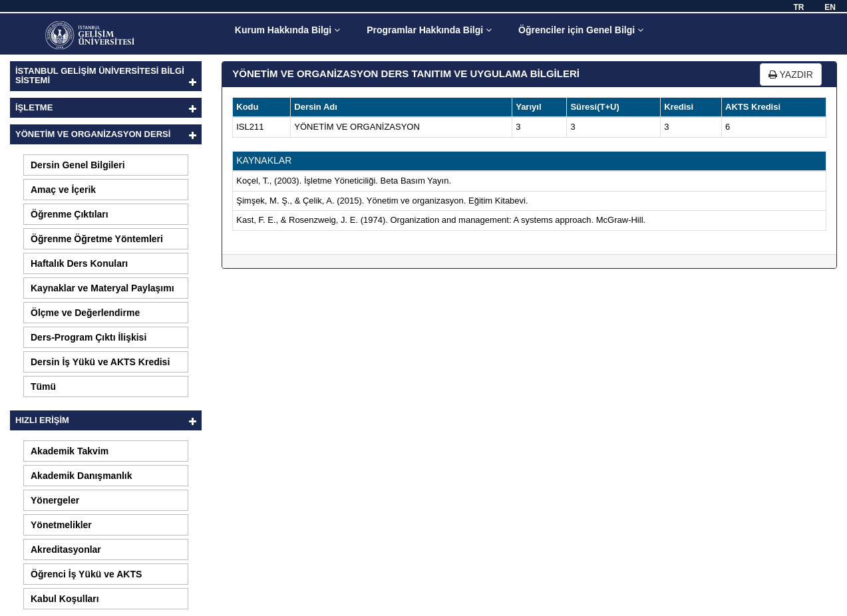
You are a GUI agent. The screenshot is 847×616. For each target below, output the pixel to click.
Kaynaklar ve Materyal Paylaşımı (102, 288)
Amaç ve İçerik (63, 190)
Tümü (43, 386)
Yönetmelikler (61, 525)
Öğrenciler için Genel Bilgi (581, 30)
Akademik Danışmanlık (82, 476)
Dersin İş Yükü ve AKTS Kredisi (100, 362)
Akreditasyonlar (66, 549)
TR (798, 7)
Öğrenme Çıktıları (70, 214)
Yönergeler (55, 500)
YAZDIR (791, 75)
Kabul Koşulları (65, 599)
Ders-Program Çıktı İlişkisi (88, 337)
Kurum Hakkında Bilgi (287, 30)
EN (830, 7)
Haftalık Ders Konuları (79, 263)
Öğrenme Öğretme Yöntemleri (97, 239)
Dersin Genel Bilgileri (78, 165)
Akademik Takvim (70, 451)
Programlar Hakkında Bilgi (429, 30)
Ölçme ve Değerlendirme (85, 313)
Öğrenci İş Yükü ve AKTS (86, 574)
